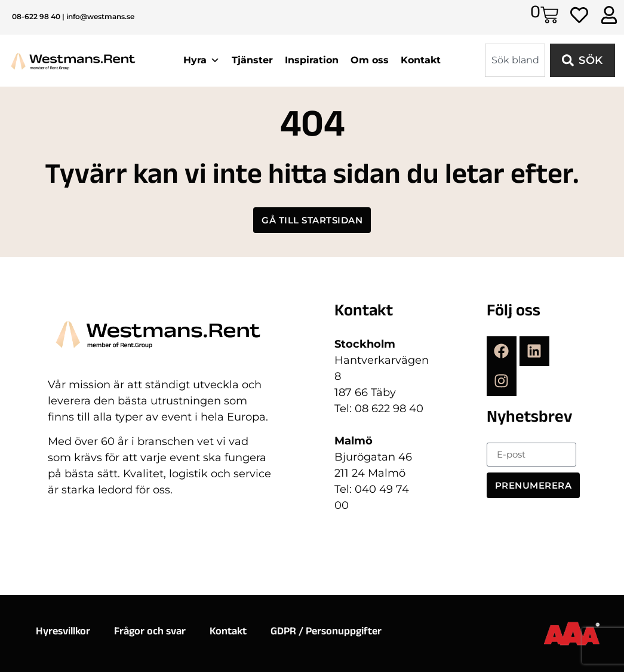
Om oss (370, 60)
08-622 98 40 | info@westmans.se (73, 16)
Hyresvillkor (63, 633)
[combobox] (515, 60)
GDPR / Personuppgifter (326, 633)
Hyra (202, 60)
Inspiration (312, 60)
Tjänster (252, 60)
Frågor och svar (150, 633)
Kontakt (421, 60)
